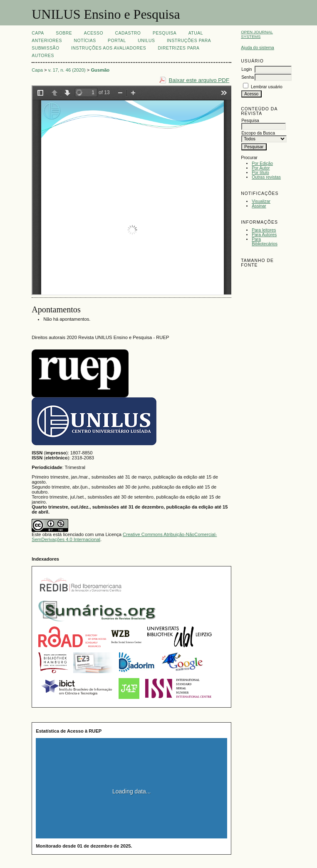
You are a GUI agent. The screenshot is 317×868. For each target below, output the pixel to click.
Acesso (94, 33)
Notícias (85, 41)
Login (246, 69)
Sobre (64, 33)
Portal (117, 41)
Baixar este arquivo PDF (199, 80)
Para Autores (264, 235)
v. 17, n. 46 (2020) (67, 70)
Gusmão (100, 70)
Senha (248, 77)
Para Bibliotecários (265, 242)
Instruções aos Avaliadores (109, 48)
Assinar (259, 206)
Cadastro (128, 33)
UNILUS (146, 41)
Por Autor (261, 168)
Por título (260, 173)
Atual (196, 33)
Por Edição (262, 163)
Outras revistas (266, 177)
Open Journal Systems (257, 34)
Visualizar (261, 201)
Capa (38, 33)
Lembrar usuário (267, 87)
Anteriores (47, 41)
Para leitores (264, 230)
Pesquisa (165, 33)
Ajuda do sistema (258, 48)
